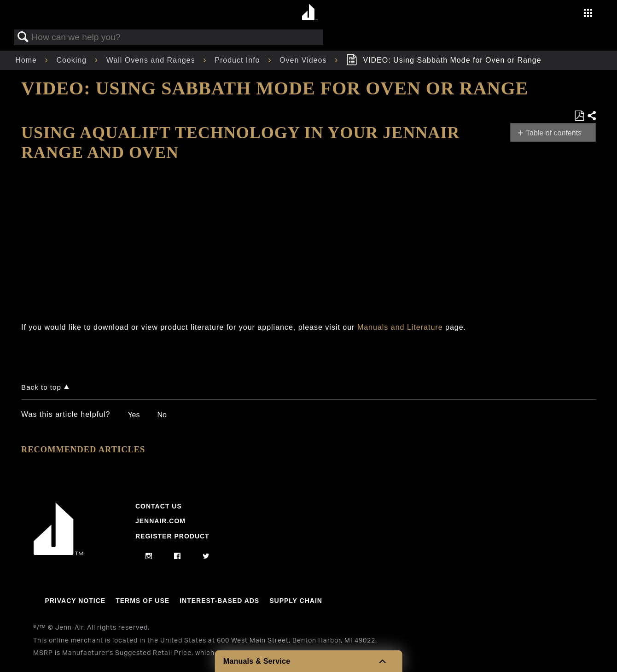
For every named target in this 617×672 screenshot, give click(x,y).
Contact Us (159, 506)
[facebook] (178, 556)
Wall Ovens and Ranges (152, 60)
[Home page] (310, 13)
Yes (134, 415)
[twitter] (206, 556)
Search (23, 37)
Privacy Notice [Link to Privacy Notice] (75, 601)
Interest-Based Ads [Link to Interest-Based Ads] (219, 601)
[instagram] (149, 556)
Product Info (239, 60)
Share (591, 116)
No (162, 415)
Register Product (172, 536)
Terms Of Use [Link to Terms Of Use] (143, 601)
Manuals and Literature (400, 327)
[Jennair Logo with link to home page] (58, 553)
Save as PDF (579, 116)
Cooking (73, 60)
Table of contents (554, 133)
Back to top (41, 387)
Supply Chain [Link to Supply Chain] (296, 601)
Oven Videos (304, 60)
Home (27, 60)
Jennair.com (160, 521)
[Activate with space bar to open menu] (588, 14)
